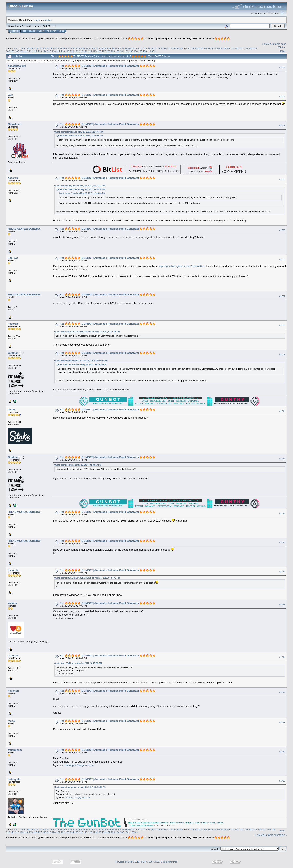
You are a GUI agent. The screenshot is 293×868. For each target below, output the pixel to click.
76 (152, 48)
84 (178, 48)
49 (64, 48)
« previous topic (271, 44)
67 (123, 48)
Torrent (52, 26)
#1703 (282, 126)
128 (108, 51)
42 (41, 48)
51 (71, 48)
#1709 (282, 355)
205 (152, 51)
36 (22, 48)
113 (40, 51)
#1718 (282, 723)
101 (237, 48)
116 (54, 51)
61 (103, 48)
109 (22, 51)
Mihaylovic (14, 124)
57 (90, 48)
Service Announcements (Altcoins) (105, 38)
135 (140, 51)
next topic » (282, 45)
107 (13, 51)
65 (116, 48)
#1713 (282, 542)
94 (212, 48)
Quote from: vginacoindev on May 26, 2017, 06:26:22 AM (81, 361)
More (61, 31)
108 (17, 51)
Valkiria (12, 603)
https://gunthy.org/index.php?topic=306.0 (182, 266)
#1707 (282, 296)
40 (35, 48)
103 (246, 48)
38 (28, 48)
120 (72, 51)
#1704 (282, 179)
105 (255, 48)
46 (54, 48)
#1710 (282, 411)
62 (107, 48)
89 (196, 48)
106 (8, 51)
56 (87, 48)
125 (95, 51)
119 (67, 51)
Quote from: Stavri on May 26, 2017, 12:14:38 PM (80, 136)
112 (35, 51)
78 (159, 48)
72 (139, 48)
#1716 (282, 657)
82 (172, 48)
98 (225, 48)
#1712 (282, 513)
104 (251, 48)
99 (228, 48)
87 (189, 48)
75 (149, 48)
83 (175, 48)
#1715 (282, 605)
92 (206, 48)
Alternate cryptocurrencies (40, 38)
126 (99, 51)
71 (136, 48)
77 (155, 48)
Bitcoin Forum (14, 38)
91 (202, 48)
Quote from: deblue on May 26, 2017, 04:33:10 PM (78, 465)
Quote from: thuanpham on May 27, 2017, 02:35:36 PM (80, 787)
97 (222, 48)
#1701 (282, 67)
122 (81, 51)
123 (86, 51)
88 (192, 48)
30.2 (45, 26)
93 (209, 48)
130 (117, 51)
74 (146, 48)
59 (97, 48)
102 (241, 48)
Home (15, 31)
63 (110, 48)
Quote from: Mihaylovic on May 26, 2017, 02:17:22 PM (80, 186)
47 (58, 48)
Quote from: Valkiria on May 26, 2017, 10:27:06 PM (78, 663)
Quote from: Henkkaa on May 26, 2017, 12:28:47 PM (79, 132)
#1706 (282, 259)
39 (32, 48)
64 (113, 48)
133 (131, 51)
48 (61, 48)
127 (104, 51)
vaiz (10, 95)
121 (76, 51)
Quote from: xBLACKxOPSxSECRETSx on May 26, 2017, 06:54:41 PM (87, 578)
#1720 (282, 781)
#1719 (282, 752)
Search (33, 31)
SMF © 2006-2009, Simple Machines (159, 862)
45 (51, 48)
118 (63, 51)
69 (129, 48)
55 (84, 48)
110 (26, 51)
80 (165, 48)
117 (58, 51)
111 (31, 51)
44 (48, 48)
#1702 (282, 96)
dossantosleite (17, 66)
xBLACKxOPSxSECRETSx (24, 229)
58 (93, 48)
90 (199, 48)
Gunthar (13, 353)
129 (113, 51)
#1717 (282, 692)
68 (126, 48)
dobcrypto (14, 779)
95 (215, 48)
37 (25, 48)
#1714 (282, 572)
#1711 (282, 459)
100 (232, 48)
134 (136, 51)
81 (168, 48)
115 (49, 51)
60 (100, 48)
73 (142, 48)
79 (162, 48)
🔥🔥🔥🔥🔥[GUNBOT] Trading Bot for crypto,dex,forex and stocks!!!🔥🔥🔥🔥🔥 (179, 38)
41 (38, 48)
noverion (13, 691)
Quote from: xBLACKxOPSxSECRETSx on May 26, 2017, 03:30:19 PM (87, 332)
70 (133, 48)
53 (77, 48)
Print (282, 51)
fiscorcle (13, 178)
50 (67, 48)
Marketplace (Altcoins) (70, 38)
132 (127, 51)
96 (219, 48)
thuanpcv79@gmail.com (80, 765)
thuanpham (15, 750)
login (38, 20)
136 (145, 51)
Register (52, 31)
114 (44, 51)
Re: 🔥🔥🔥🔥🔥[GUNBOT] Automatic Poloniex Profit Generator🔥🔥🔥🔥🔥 (108, 66)
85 (181, 48)
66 (120, 48)
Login (42, 31)
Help (24, 31)
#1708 (282, 325)
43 (45, 48)
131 (122, 51)
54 (80, 48)
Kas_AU (13, 258)
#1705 (282, 230)
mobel (12, 721)
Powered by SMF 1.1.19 (128, 862)
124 (90, 51)
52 (74, 48)
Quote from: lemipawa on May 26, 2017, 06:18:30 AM (82, 365)
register (47, 20)
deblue (12, 410)
